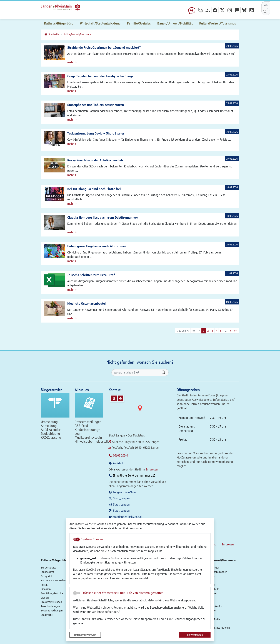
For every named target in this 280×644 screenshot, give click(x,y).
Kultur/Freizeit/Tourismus (77, 34)
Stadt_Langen (121, 498)
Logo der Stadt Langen (71, 8)
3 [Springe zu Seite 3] (212, 331)
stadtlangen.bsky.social (127, 517)
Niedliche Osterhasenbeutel (87, 303)
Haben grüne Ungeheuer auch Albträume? (97, 246)
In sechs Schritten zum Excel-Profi (91, 275)
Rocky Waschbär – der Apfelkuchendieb (95, 160)
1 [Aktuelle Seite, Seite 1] (204, 331)
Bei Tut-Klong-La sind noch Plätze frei (94, 189)
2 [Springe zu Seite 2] (208, 331)
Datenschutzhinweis (85, 635)
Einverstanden (195, 635)
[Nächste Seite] (230, 331)
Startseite (54, 34)
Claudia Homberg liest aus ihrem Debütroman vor (103, 217)
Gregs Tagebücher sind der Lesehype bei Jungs (100, 76)
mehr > (72, 62)
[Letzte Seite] (236, 331)
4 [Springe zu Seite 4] (217, 331)
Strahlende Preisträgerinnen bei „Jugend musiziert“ (104, 47)
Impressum (153, 469)
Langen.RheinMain (124, 492)
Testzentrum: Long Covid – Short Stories (96, 133)
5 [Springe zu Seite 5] (221, 331)
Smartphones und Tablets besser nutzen (96, 105)
